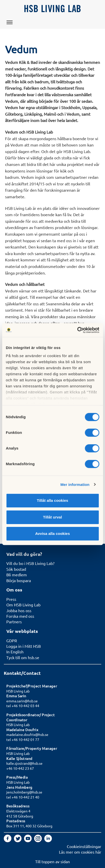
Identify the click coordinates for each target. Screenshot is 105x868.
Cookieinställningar (84, 846)
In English (15, 652)
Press (11, 599)
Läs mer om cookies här (80, 852)
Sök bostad (16, 569)
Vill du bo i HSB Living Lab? (30, 563)
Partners (14, 622)
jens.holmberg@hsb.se (24, 792)
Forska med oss (20, 616)
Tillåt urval (52, 517)
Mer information (75, 485)
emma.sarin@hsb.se (22, 701)
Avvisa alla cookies (52, 534)
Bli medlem (17, 575)
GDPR (12, 640)
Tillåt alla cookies (53, 500)
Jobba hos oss (19, 610)
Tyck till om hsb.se (23, 657)
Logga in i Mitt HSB (24, 646)
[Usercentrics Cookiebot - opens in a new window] (77, 330)
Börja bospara (19, 580)
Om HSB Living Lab (23, 605)
